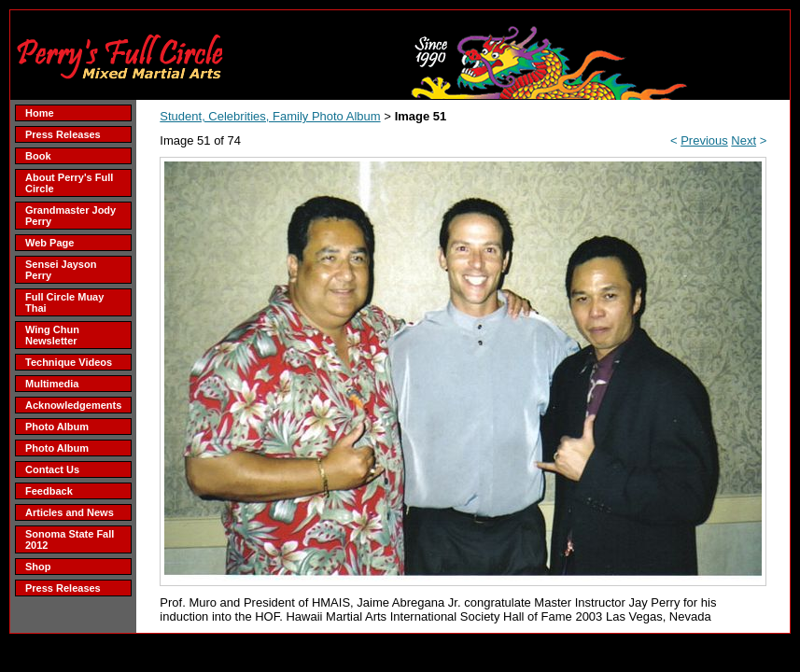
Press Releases (63, 134)
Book (38, 156)
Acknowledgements (73, 405)
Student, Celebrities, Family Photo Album (270, 116)
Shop (38, 567)
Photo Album (57, 427)
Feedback (49, 491)
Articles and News (70, 512)
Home (40, 113)
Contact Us (52, 469)
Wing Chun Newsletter (52, 335)
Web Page (49, 243)
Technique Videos (69, 362)
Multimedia (52, 384)
